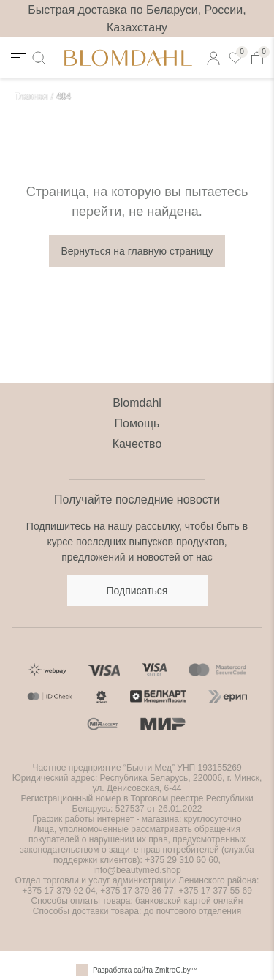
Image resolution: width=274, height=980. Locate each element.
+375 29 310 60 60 (181, 860)
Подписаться (137, 591)
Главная (31, 97)
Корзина (260, 55)
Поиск (42, 57)
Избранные (238, 55)
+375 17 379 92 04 (58, 891)
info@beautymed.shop (137, 870)
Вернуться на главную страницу (137, 251)
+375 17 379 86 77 (136, 891)
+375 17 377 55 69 (215, 891)
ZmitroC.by (173, 970)
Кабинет (216, 55)
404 (64, 97)
